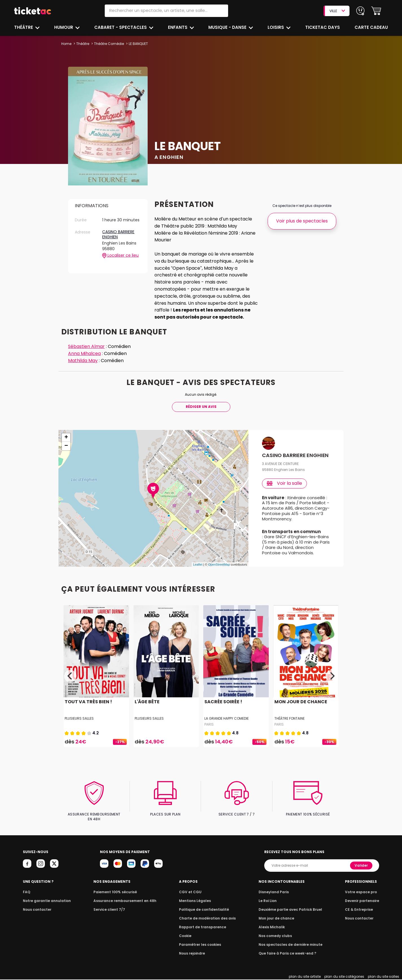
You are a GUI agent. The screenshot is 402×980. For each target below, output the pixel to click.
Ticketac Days (323, 27)
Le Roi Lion (269, 901)
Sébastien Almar (87, 346)
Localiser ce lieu (120, 256)
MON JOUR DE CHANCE (300, 707)
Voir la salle (285, 483)
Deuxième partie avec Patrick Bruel (290, 910)
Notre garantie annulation (45, 901)
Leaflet (198, 570)
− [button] (66, 446)
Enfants (178, 27)
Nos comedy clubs (276, 936)
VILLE (337, 11)
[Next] (332, 681)
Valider (362, 866)
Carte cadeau (372, 27)
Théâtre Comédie (109, 44)
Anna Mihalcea (85, 353)
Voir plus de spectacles (302, 221)
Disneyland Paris (275, 893)
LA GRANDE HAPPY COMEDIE (227, 723)
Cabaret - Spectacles (121, 27)
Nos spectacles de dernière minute (290, 945)
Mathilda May (83, 361)
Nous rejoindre (193, 954)
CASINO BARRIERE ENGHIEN (119, 234)
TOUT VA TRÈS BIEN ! (87, 707)
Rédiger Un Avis (201, 407)
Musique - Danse (229, 27)
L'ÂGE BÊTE (147, 707)
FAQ (26, 893)
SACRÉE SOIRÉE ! (223, 707)
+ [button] (66, 438)
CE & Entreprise (360, 910)
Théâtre (24, 27)
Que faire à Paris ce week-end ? (287, 954)
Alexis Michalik (273, 928)
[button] (376, 11)
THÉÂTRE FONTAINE (290, 723)
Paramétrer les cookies (200, 945)
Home (66, 44)
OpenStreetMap (219, 570)
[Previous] (70, 681)
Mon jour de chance (277, 919)
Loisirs (277, 27)
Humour (64, 27)
